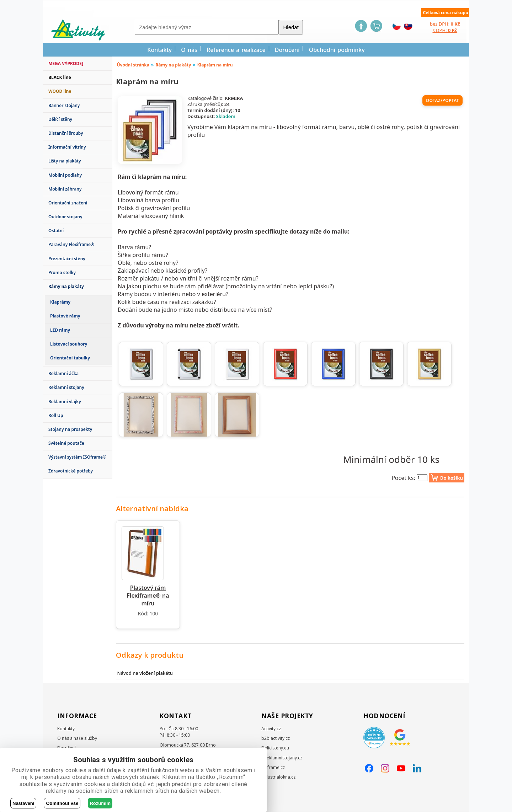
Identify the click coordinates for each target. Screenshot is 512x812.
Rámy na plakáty (173, 65)
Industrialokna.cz (278, 777)
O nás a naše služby (77, 738)
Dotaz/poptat (442, 100)
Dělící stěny (60, 119)
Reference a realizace (236, 50)
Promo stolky (62, 273)
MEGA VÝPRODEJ (66, 63)
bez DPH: (445, 24)
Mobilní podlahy (65, 175)
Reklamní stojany (66, 387)
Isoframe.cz (273, 767)
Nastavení (23, 803)
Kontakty (159, 50)
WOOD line (60, 91)
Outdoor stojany (65, 217)
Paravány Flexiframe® (71, 244)
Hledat (291, 27)
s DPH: (445, 30)
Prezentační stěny (67, 259)
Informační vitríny (67, 147)
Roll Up (56, 415)
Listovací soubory (69, 344)
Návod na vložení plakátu (145, 673)
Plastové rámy (65, 316)
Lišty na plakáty (65, 161)
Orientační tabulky (70, 358)
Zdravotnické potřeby (71, 471)
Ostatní (56, 231)
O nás (189, 50)
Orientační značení (68, 203)
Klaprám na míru (215, 65)
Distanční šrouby (66, 133)
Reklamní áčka (63, 373)
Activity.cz (271, 729)
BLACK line (60, 77)
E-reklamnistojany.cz (282, 758)
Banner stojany (64, 105)
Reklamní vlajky (65, 402)
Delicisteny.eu (275, 748)
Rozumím (100, 803)
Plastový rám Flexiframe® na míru (148, 595)
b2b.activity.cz (276, 738)
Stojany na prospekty (70, 429)
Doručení (287, 50)
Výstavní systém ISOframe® (77, 457)
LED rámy (60, 330)
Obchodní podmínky (337, 50)
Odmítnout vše (62, 803)
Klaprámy (60, 302)
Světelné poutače (66, 443)
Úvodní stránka (133, 65)
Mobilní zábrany (65, 189)
